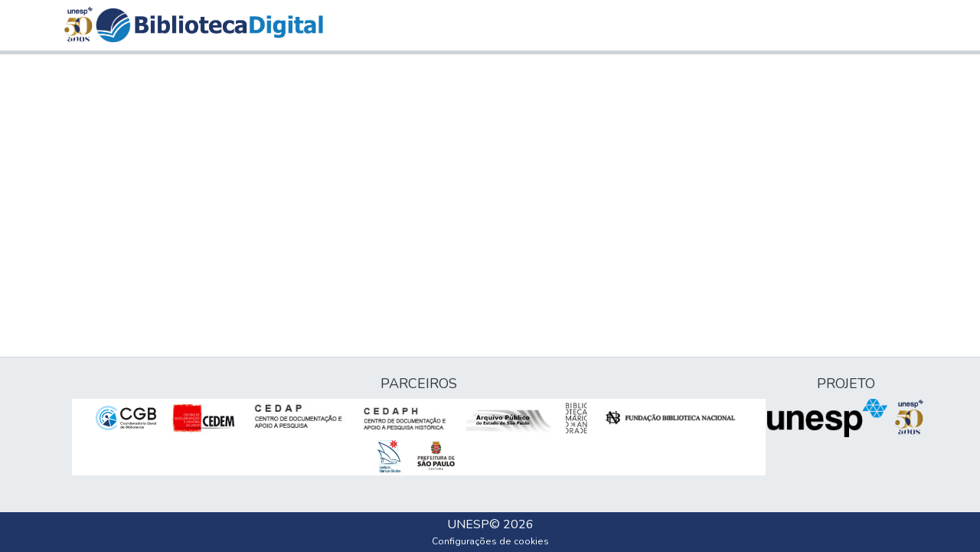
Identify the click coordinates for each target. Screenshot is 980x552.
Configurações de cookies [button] (490, 541)
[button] (209, 25)
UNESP (468, 524)
